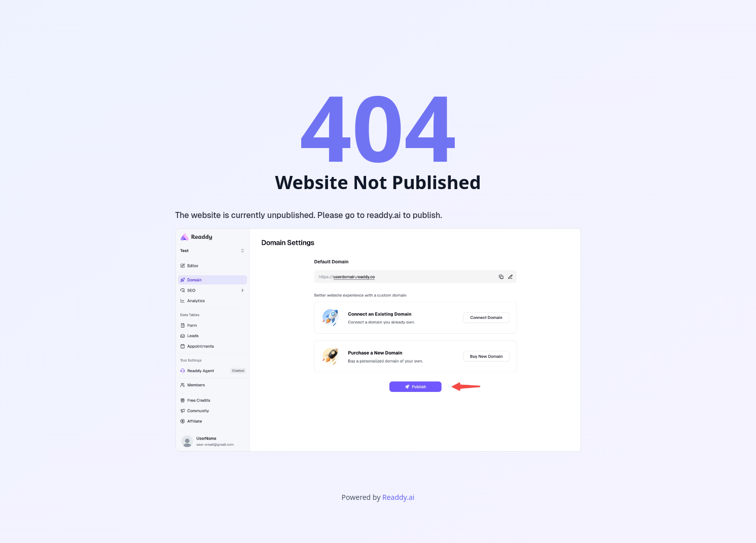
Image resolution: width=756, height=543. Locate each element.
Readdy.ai (398, 497)
